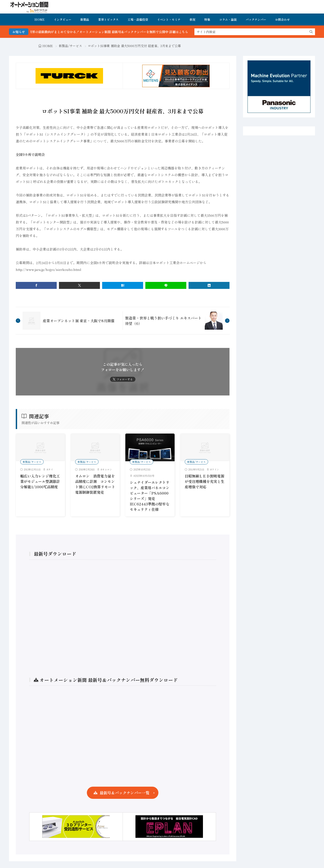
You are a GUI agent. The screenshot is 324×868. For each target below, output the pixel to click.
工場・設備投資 (138, 19)
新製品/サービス (70, 46)
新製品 (85, 19)
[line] (166, 285)
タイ (51, 469)
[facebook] (36, 285)
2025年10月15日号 (145, 476)
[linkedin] (209, 285)
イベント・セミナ (169, 19)
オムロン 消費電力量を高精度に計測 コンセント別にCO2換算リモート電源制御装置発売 (95, 484)
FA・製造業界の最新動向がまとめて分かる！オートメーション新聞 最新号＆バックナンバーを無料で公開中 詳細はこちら (111, 32)
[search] (311, 32)
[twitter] (79, 285)
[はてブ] (123, 285)
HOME (40, 19)
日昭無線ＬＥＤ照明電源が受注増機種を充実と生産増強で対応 (205, 481)
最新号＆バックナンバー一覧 (125, 793)
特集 (207, 19)
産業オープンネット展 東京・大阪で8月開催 (79, 321)
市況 (192, 19)
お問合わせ (282, 19)
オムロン (107, 469)
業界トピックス (108, 19)
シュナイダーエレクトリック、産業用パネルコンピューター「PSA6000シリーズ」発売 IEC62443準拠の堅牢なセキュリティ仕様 (150, 496)
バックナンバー (256, 19)
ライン (215, 469)
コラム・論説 (228, 19)
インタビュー (63, 19)
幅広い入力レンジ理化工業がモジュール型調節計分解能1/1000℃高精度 (40, 481)
